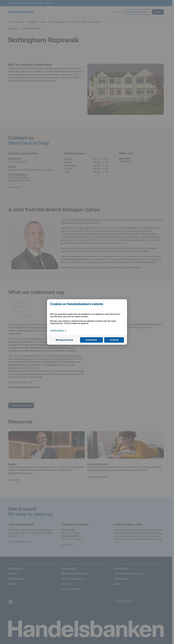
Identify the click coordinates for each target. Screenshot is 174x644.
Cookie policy (58, 330)
